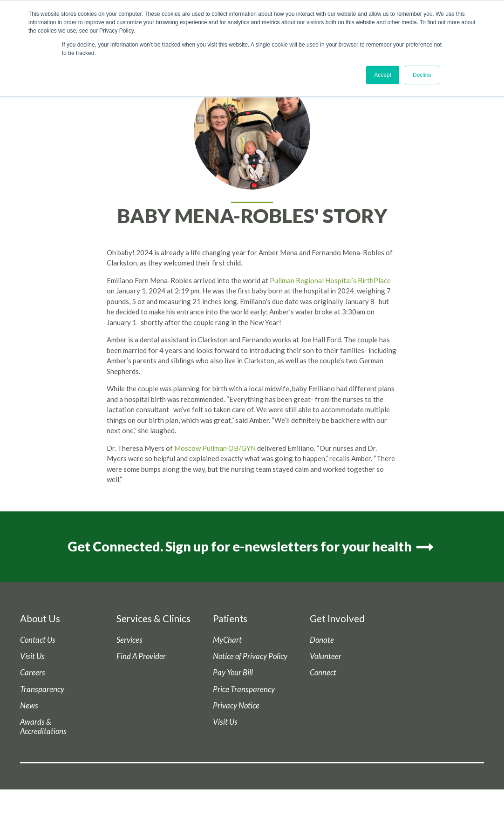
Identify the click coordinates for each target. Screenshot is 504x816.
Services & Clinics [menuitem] (153, 619)
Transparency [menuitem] (42, 689)
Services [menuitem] (129, 640)
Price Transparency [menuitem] (244, 689)
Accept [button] (383, 75)
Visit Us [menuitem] (32, 656)
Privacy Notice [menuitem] (236, 706)
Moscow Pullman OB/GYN (215, 448)
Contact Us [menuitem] (38, 640)
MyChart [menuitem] (227, 640)
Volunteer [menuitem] (326, 656)
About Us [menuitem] (40, 619)
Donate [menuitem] (322, 640)
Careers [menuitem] (33, 673)
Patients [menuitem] (230, 619)
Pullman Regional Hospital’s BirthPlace (330, 280)
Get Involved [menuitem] (337, 619)
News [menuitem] (29, 706)
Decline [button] (422, 75)
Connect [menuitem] (323, 673)
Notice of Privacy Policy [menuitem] (250, 656)
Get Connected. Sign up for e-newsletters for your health (252, 546)
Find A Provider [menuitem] (141, 656)
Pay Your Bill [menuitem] (233, 673)
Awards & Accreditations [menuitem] (43, 727)
